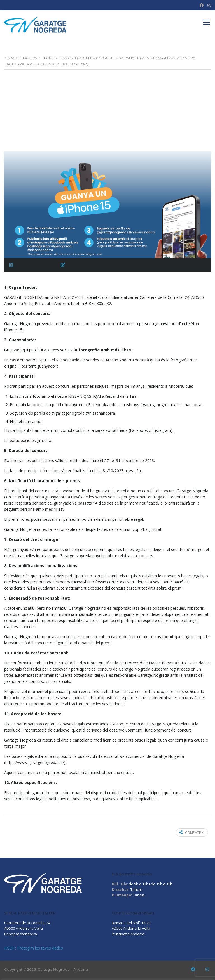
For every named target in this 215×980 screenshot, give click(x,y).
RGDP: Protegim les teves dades (34, 948)
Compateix (191, 833)
